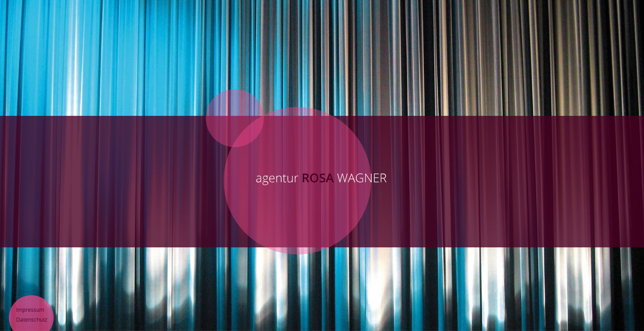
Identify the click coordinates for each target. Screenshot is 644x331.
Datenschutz (32, 319)
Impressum (30, 310)
